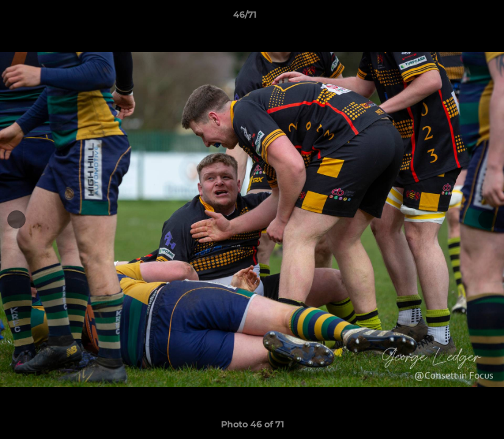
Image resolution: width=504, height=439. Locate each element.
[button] (453, 18)
